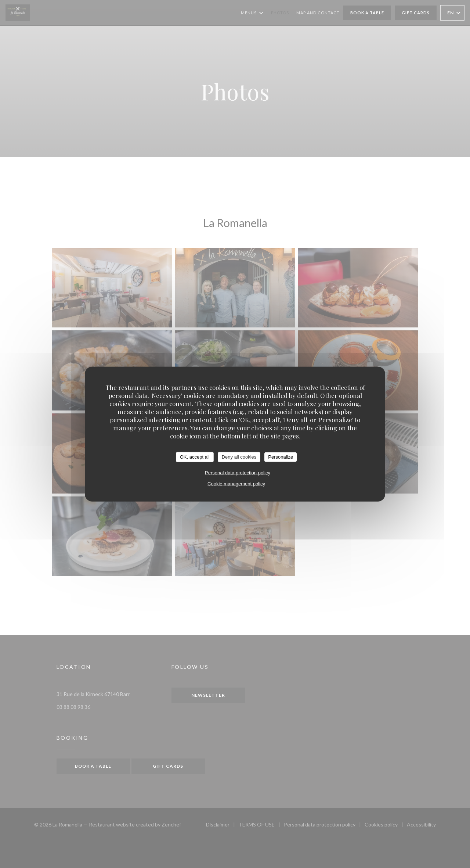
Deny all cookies (239, 457)
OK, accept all (195, 457)
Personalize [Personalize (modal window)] (281, 457)
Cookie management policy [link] (236, 483)
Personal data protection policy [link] (238, 472)
